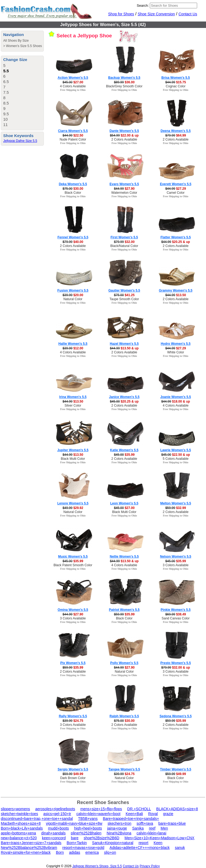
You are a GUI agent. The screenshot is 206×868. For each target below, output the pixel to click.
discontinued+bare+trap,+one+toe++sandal (37, 819)
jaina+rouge (117, 828)
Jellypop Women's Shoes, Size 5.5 (97, 866)
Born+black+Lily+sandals (22, 828)
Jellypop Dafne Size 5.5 (20, 141)
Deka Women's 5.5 (73, 184)
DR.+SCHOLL (139, 809)
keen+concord (54, 838)
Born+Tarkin (77, 843)
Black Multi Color (73, 459)
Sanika (138, 828)
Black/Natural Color (124, 246)
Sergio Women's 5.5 (73, 769)
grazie (168, 814)
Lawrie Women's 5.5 (176, 450)
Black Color (73, 193)
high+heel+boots (88, 828)
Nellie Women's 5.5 (124, 557)
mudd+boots (58, 828)
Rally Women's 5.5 (73, 716)
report (143, 843)
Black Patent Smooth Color (73, 565)
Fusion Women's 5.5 (73, 290)
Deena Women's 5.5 (176, 131)
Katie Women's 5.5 (124, 450)
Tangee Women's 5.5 (124, 769)
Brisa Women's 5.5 (176, 78)
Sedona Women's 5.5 (175, 716)
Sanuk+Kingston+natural (113, 843)
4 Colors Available (73, 86)
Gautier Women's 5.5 (124, 290)
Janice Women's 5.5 (124, 397)
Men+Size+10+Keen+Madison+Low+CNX (159, 838)
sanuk (180, 848)
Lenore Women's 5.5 (73, 503)
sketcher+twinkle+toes (19, 814)
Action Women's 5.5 (73, 78)
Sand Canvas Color (176, 618)
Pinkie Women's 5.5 (175, 610)
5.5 (6, 71)
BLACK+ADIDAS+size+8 (177, 809)
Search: (143, 6)
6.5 (6, 82)
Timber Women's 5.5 (176, 769)
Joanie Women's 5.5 (176, 397)
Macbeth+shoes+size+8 (21, 823)
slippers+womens (15, 809)
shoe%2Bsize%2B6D (101, 838)
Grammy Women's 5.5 (176, 290)
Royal (153, 814)
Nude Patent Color (73, 139)
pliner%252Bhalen (86, 833)
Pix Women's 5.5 (73, 663)
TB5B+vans (88, 819)
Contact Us (188, 14)
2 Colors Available (124, 139)
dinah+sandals (53, 833)
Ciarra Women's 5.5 (73, 131)
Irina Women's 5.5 (73, 397)
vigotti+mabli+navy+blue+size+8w (74, 823)
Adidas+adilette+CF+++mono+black (139, 848)
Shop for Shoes (121, 14)
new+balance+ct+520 (19, 838)
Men (164, 828)
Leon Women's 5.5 (124, 503)
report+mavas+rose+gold (83, 848)
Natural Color (73, 299)
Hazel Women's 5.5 (124, 344)
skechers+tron (119, 823)
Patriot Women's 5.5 (124, 610)
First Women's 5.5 (124, 237)
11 (6, 125)
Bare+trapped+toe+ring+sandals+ (131, 819)
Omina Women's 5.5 (73, 610)
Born (60, 852)
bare (75, 838)
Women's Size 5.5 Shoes (24, 46)
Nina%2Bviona (119, 833)
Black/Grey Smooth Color (124, 86)
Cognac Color (175, 86)
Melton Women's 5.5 (176, 503)
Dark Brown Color (73, 778)
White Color (176, 352)
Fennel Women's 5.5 (73, 237)
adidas (75, 852)
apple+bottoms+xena (18, 833)
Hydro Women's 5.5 (176, 344)
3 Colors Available (176, 565)
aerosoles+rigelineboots (55, 809)
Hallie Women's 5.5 (73, 344)
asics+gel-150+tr (57, 814)
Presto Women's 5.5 (175, 663)
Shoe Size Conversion (156, 14)
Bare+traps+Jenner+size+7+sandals (31, 843)
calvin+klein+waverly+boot (98, 814)
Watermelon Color (124, 193)
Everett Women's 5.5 (176, 184)
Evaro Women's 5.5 (124, 184)
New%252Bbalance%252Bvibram (29, 848)
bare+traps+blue (172, 823)
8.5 (6, 103)
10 (6, 119)
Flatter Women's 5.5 (176, 237)
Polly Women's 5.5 (124, 663)
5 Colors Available (176, 459)
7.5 (6, 92)
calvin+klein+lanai (152, 833)
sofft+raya (145, 823)
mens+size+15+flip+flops (101, 809)
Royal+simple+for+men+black (26, 852)
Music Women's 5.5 (73, 557)
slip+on (110, 852)
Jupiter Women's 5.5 (73, 450)
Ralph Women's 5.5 (124, 716)
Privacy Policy (150, 866)
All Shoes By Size (16, 41)
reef (152, 828)
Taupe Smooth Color (124, 299)
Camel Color (176, 193)
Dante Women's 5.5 (124, 131)
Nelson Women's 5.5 (176, 557)
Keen (158, 843)
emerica (92, 852)
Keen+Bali (134, 814)
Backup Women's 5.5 (124, 78)
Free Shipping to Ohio (73, 90)
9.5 (6, 114)
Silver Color (73, 406)
